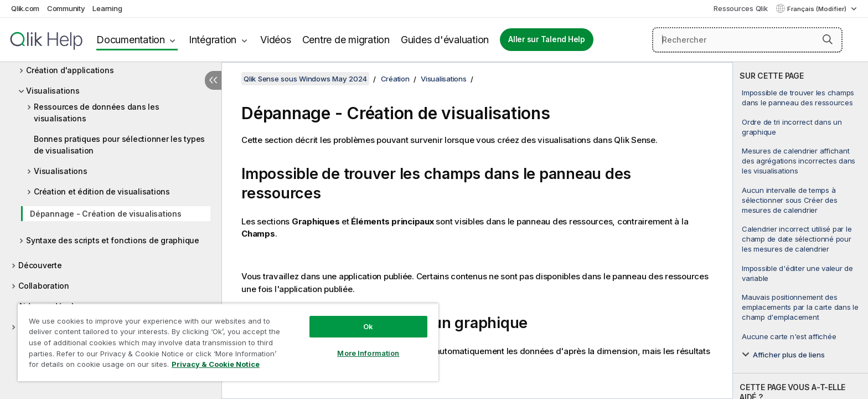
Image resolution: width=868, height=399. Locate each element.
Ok (368, 326)
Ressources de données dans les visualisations (97, 112)
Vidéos (276, 40)
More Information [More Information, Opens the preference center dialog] (368, 353)
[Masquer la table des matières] (213, 80)
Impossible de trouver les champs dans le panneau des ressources (798, 98)
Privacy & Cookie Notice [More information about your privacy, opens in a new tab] (216, 364)
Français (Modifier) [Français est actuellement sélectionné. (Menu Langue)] (818, 9)
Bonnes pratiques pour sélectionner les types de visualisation (119, 145)
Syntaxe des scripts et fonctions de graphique (113, 240)
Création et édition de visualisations (102, 191)
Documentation (131, 40)
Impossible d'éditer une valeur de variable (797, 273)
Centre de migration (346, 40)
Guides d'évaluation (445, 40)
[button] (828, 39)
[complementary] (800, 231)
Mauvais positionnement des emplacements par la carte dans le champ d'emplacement (800, 307)
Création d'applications (70, 70)
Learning (107, 8)
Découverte (40, 265)
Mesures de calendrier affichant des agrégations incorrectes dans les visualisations (799, 161)
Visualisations (53, 91)
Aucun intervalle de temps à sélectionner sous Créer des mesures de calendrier (789, 200)
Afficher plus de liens (789, 355)
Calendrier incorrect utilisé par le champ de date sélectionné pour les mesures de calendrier (797, 239)
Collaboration (44, 286)
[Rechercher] (747, 40)
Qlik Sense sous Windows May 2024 (305, 79)
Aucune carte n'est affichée (789, 336)
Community (66, 8)
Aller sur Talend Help (547, 39)
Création (395, 79)
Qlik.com (25, 8)
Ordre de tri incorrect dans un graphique (792, 127)
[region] (228, 342)
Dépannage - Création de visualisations (106, 214)
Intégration (213, 40)
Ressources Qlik (740, 8)
